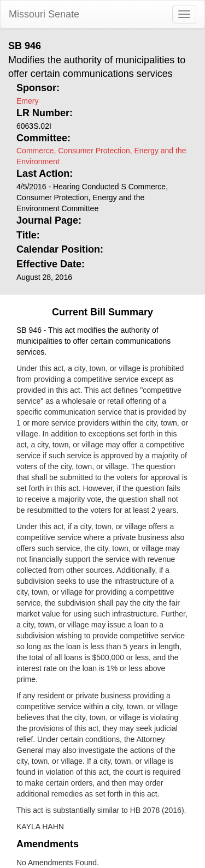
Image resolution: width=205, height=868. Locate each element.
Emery (27, 101)
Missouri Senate (44, 14)
